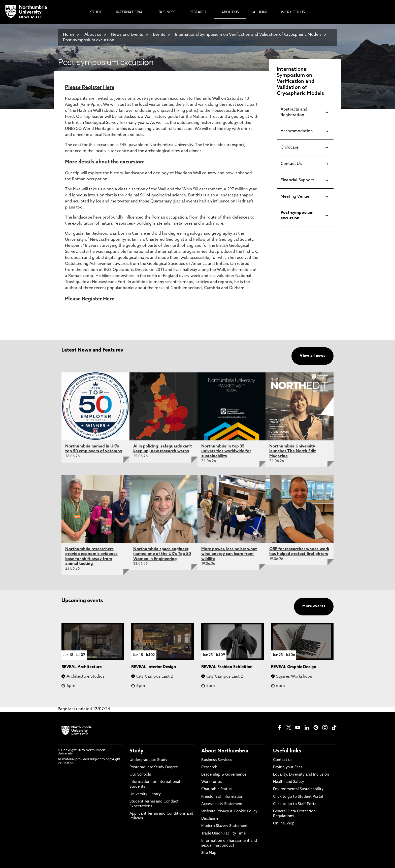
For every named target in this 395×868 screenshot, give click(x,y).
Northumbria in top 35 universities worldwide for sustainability (226, 451)
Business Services (217, 760)
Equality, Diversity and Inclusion (301, 775)
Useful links (287, 751)
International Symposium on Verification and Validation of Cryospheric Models (248, 35)
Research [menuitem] (198, 12)
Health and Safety (289, 782)
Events (159, 35)
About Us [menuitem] (230, 12)
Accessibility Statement (222, 804)
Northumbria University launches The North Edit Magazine (293, 451)
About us (93, 35)
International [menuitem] (130, 12)
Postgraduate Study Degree (154, 767)
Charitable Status (216, 789)
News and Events (127, 35)
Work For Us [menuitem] (293, 12)
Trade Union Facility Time (223, 834)
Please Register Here (90, 88)
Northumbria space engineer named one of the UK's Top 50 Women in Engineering (162, 554)
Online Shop (284, 824)
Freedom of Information (222, 797)
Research (209, 767)
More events (314, 606)
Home (69, 35)
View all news (312, 356)
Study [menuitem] (96, 12)
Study (136, 751)
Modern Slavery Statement (224, 826)
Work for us (211, 782)
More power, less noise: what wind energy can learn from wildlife (229, 554)
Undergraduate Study (148, 760)
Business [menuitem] (167, 12)
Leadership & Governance (224, 775)
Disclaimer (211, 819)
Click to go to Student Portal (298, 797)
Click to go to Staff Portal (295, 804)
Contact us (283, 760)
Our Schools (140, 775)
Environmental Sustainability (298, 789)
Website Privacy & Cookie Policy (229, 811)
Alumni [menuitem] (260, 12)
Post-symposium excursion (89, 40)
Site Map (209, 853)
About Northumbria (225, 751)
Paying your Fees (288, 767)
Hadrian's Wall (207, 99)
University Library (145, 794)
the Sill (182, 105)
